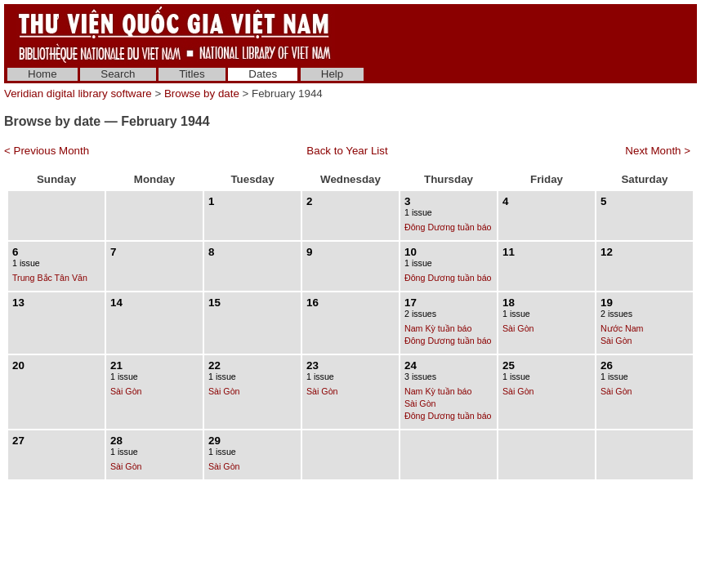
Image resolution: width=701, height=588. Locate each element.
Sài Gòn (518, 328)
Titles (192, 74)
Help (332, 74)
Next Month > (658, 151)
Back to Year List (347, 151)
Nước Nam (622, 328)
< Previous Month (47, 151)
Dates (263, 74)
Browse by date (202, 94)
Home (42, 74)
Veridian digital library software (78, 94)
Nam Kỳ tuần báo (438, 328)
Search (118, 74)
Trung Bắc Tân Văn (50, 278)
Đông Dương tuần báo (448, 227)
